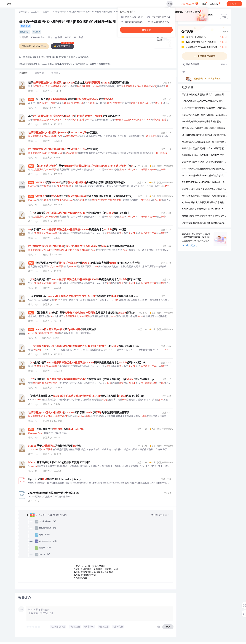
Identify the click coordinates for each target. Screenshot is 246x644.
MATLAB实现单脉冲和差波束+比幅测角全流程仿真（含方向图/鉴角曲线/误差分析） (205, 196)
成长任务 (215, 3)
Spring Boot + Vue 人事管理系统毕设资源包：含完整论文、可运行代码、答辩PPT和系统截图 (205, 189)
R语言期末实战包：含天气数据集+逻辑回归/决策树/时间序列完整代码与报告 (205, 115)
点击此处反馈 (190, 246)
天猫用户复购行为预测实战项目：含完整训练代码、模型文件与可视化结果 (205, 95)
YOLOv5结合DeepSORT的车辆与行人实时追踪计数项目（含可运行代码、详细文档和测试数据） (205, 102)
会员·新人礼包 (189, 3)
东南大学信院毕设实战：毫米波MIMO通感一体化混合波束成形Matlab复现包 (205, 162)
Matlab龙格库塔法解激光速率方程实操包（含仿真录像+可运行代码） (205, 122)
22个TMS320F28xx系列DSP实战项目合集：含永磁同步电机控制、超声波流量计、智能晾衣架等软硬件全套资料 (205, 182)
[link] (23, 12)
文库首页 (23, 12)
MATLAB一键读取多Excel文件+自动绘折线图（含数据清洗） (205, 176)
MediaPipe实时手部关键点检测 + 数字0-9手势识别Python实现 (205, 216)
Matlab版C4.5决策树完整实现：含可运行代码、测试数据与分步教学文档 (205, 142)
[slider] (33, 628)
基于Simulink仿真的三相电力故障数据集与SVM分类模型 (205, 129)
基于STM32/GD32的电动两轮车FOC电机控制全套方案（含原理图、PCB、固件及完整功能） (205, 135)
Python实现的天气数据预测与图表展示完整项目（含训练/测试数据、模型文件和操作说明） (205, 203)
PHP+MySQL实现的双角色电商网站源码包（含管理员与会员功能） (205, 169)
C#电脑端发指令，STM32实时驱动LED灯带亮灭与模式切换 (205, 156)
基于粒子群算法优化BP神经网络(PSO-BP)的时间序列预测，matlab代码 (79, 22)
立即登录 (146, 30)
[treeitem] (98, 551)
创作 (234, 4)
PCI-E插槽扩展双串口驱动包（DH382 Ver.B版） (205, 209)
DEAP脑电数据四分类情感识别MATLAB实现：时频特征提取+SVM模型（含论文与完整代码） (205, 108)
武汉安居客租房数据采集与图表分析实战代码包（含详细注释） (205, 223)
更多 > (225, 32)
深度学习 (47, 12)
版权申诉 (26, 26)
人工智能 (35, 12)
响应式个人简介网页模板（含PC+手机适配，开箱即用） (205, 149)
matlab (36, 32)
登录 (170, 4)
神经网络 (24, 32)
